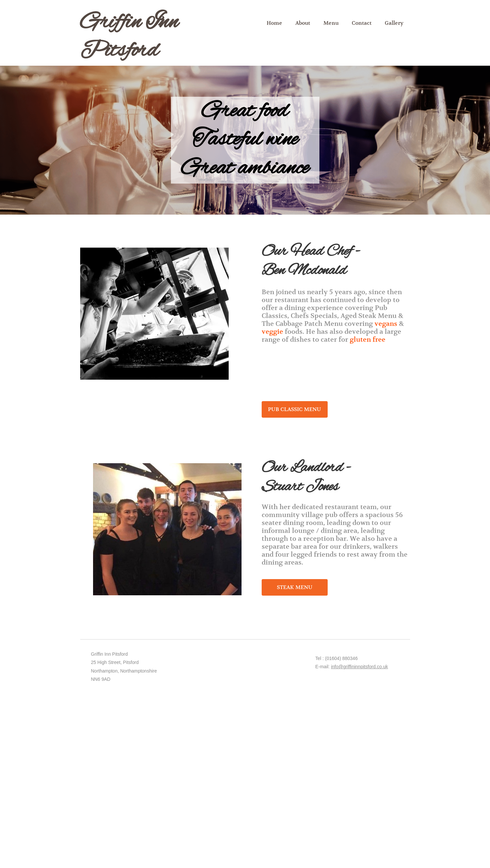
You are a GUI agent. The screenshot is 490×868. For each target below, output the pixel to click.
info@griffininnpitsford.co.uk (359, 667)
